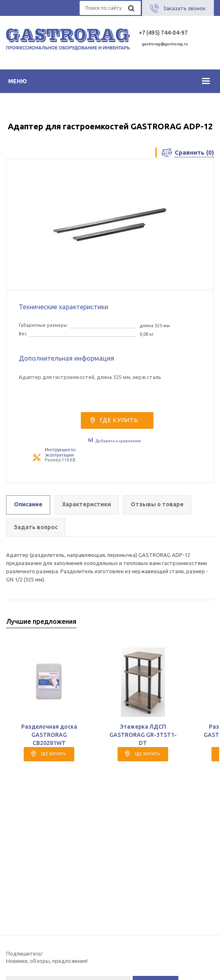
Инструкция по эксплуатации (60, 452)
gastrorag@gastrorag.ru (165, 44)
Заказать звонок (184, 8)
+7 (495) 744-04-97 (163, 33)
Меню (18, 81)
